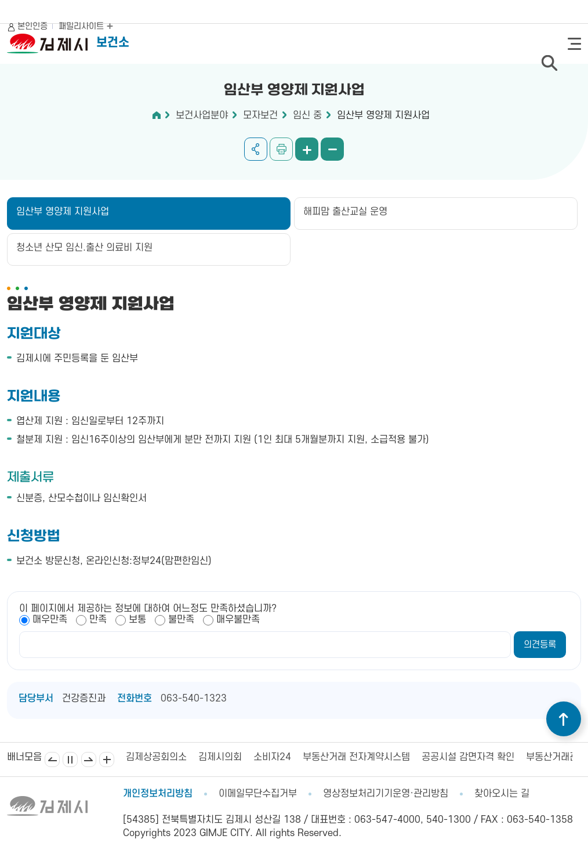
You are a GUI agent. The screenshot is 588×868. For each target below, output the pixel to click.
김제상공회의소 (156, 757)
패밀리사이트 (86, 26)
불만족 (181, 620)
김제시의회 (220, 757)
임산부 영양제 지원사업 (383, 115)
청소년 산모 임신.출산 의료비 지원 (84, 248)
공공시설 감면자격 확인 (468, 757)
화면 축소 (332, 149)
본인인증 (32, 26)
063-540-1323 (194, 699)
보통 (137, 620)
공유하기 (256, 149)
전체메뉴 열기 (574, 44)
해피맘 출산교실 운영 (345, 212)
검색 (549, 63)
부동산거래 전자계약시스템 (356, 757)
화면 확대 (307, 149)
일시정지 (70, 759)
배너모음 (107, 759)
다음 (89, 759)
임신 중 (307, 115)
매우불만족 (238, 620)
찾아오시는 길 (502, 794)
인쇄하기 (281, 149)
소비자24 (272, 757)
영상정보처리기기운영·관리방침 (386, 794)
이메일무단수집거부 (258, 794)
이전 (52, 759)
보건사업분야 (202, 115)
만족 (98, 620)
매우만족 (50, 620)
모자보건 (260, 115)
